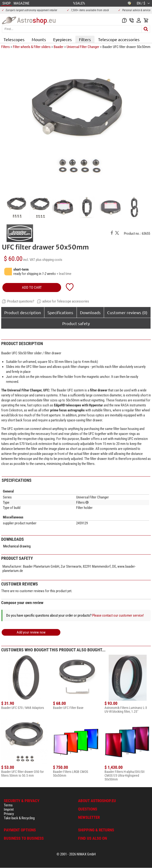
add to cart (32, 288)
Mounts (39, 39)
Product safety (76, 323)
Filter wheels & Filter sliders (32, 47)
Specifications (60, 312)
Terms (8, 805)
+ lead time (64, 274)
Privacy (9, 814)
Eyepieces (63, 39)
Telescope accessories (119, 39)
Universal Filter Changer (83, 47)
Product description (23, 312)
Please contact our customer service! (118, 615)
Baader (59, 47)
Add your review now (31, 632)
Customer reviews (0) (127, 312)
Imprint (9, 809)
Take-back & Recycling (19, 818)
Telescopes (14, 39)
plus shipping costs (49, 260)
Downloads (90, 312)
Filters (85, 39)
